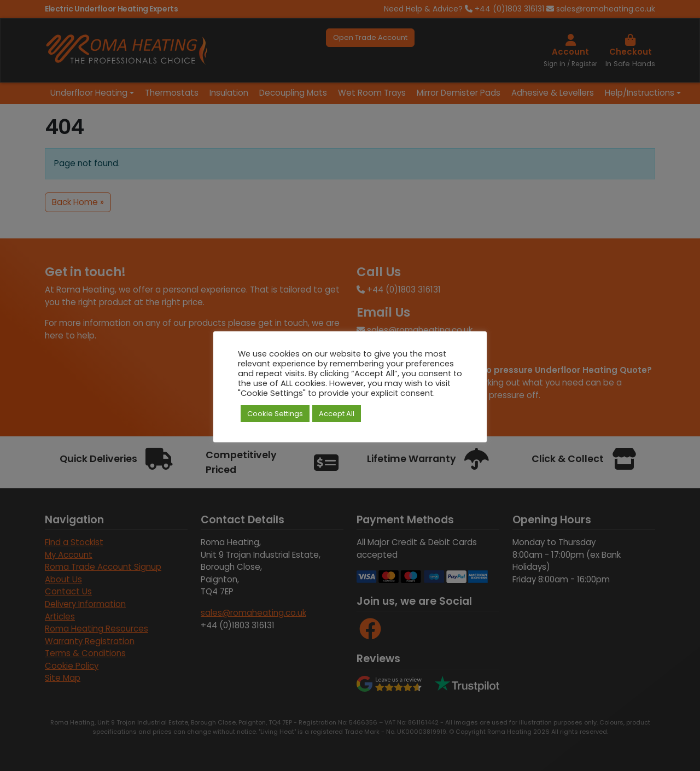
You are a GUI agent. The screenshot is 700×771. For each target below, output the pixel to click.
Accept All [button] (337, 414)
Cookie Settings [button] (275, 414)
